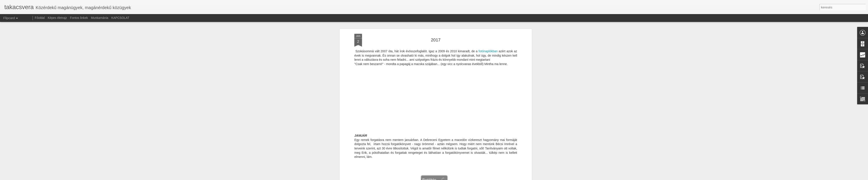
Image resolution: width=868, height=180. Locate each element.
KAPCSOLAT (120, 18)
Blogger (445, 178)
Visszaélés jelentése (462, 178)
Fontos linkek (79, 18)
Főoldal (40, 18)
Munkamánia (100, 18)
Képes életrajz (57, 18)
